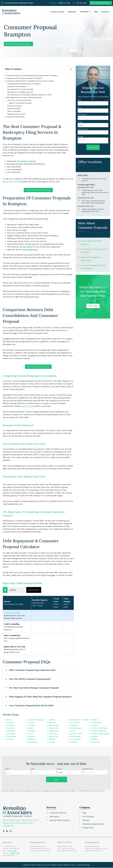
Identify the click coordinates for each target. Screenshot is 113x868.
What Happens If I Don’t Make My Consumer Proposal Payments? (41, 697)
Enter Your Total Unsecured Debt (19, 100)
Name (80, 100)
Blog (96, 12)
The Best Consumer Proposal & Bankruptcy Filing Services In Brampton (32, 76)
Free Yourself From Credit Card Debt (20, 89)
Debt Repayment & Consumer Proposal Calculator (24, 97)
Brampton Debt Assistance (17, 86)
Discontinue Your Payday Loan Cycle (20, 92)
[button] (71, 69)
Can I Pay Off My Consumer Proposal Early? (30, 679)
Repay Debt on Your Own (16, 114)
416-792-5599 (12, 851)
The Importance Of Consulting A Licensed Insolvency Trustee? (30, 95)
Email (79, 107)
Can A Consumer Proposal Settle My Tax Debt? (31, 706)
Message (80, 136)
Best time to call (83, 129)
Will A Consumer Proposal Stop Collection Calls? (32, 670)
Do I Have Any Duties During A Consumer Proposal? (34, 688)
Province (80, 122)
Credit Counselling (14, 108)
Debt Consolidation (14, 111)
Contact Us (105, 12)
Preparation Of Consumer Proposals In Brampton (24, 78)
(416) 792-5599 (28, 406)
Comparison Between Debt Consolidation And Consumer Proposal (30, 81)
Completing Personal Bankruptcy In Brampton (24, 84)
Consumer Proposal (57, 12)
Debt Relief (85, 12)
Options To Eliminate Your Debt (20, 103)
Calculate (34, 590)
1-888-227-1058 (14, 853)
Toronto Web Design (83, 865)
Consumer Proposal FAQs (15, 117)
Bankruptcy (72, 12)
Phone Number (82, 115)
